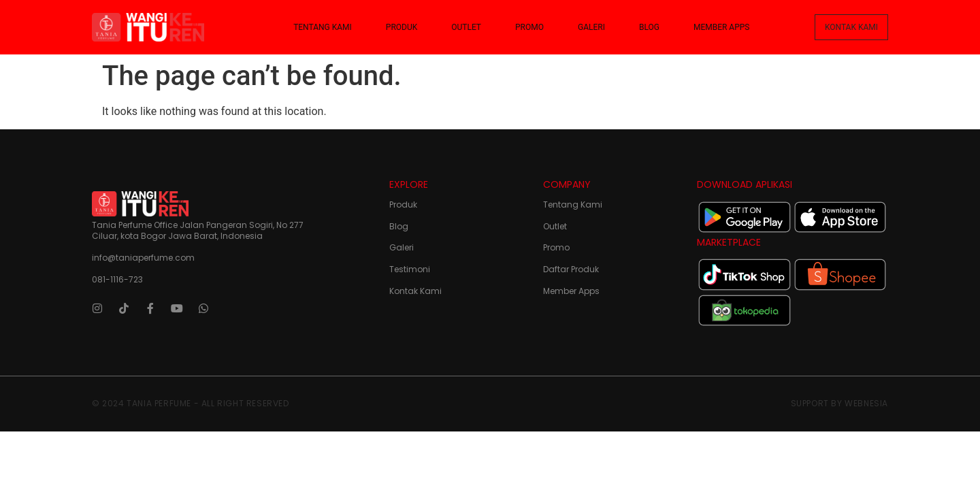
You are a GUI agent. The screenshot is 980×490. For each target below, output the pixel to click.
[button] (851, 27)
